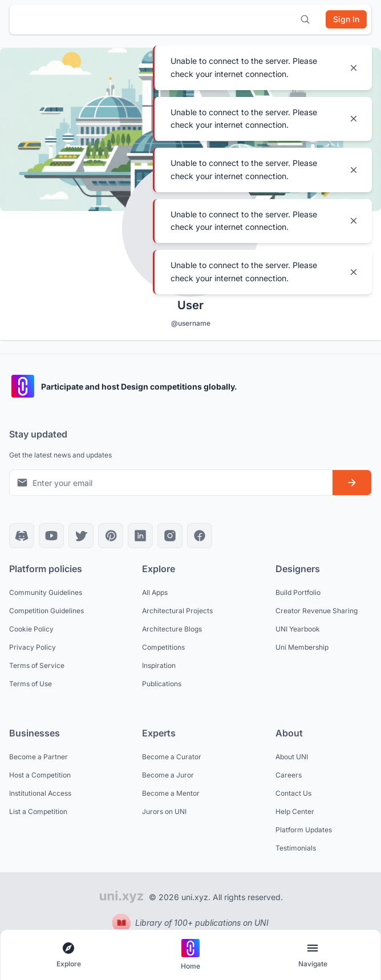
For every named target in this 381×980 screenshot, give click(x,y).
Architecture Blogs (172, 629)
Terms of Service (37, 665)
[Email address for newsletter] (171, 483)
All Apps (155, 592)
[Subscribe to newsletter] (352, 483)
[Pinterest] (111, 536)
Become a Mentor (171, 793)
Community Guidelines (46, 592)
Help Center (295, 811)
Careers (289, 775)
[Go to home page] (190, 955)
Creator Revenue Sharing (317, 611)
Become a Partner (38, 757)
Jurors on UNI (164, 811)
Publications (162, 684)
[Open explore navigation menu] (68, 955)
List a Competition (38, 811)
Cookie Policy (31, 629)
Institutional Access (40, 793)
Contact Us (293, 793)
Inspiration (159, 665)
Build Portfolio (298, 592)
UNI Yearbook (298, 629)
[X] (81, 536)
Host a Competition (40, 775)
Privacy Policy (33, 647)
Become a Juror (168, 775)
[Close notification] (354, 68)
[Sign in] (346, 19)
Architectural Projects (177, 611)
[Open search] (305, 19)
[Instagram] (170, 536)
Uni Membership (302, 647)
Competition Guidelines (46, 611)
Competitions (163, 647)
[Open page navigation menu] (313, 955)
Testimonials (296, 848)
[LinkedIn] (140, 536)
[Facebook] (200, 536)
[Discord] (22, 536)
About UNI (292, 757)
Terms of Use (31, 684)
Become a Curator (172, 757)
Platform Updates (304, 830)
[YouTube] (51, 536)
